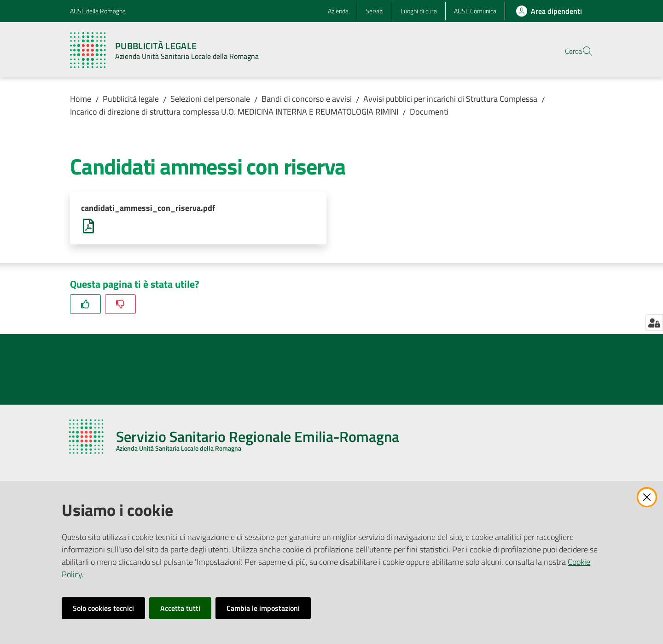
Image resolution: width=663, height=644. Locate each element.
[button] (582, 51)
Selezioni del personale (210, 99)
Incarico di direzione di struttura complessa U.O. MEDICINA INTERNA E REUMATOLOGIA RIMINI (234, 112)
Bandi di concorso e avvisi (307, 99)
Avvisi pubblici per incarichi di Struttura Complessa (450, 99)
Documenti (429, 112)
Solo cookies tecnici (103, 608)
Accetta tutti (180, 608)
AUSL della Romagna (98, 11)
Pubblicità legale (131, 99)
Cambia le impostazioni (263, 608)
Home (81, 99)
